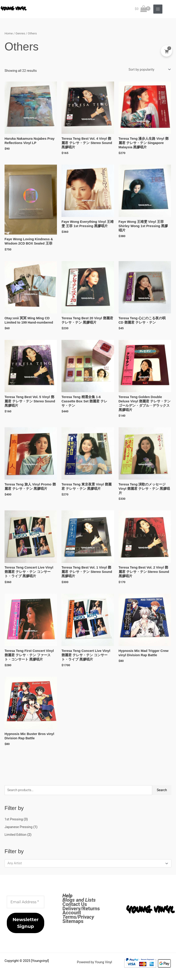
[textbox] (86, 863)
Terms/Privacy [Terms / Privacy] (78, 917)
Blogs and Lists (79, 900)
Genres (20, 33)
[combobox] (88, 863)
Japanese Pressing (18, 827)
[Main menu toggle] (158, 9)
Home (9, 33)
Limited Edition (16, 835)
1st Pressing (14, 819)
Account (72, 913)
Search (162, 790)
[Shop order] (149, 70)
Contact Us (75, 904)
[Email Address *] (26, 902)
